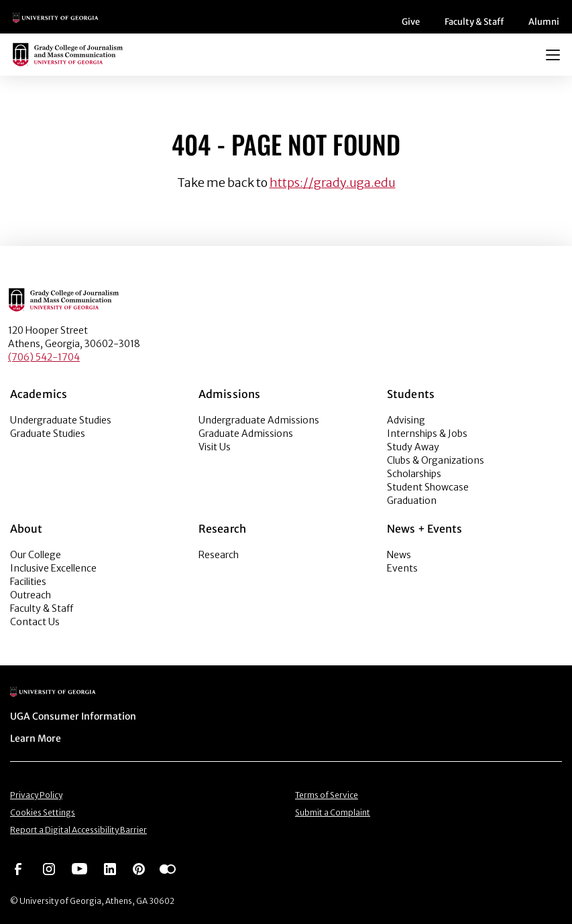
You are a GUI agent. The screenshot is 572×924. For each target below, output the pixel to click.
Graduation (412, 501)
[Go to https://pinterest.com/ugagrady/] (139, 868)
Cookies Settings (43, 812)
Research (219, 555)
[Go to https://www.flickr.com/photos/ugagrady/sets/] (168, 868)
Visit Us (215, 447)
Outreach (31, 595)
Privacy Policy (36, 795)
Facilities (28, 582)
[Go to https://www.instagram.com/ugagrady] (49, 868)
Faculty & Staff (474, 22)
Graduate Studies (48, 434)
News (399, 555)
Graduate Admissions (246, 434)
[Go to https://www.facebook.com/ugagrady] (18, 868)
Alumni (544, 22)
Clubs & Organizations (436, 460)
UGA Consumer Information (73, 716)
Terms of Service (327, 795)
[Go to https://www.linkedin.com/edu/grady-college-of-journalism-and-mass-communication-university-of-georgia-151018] (110, 868)
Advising (406, 420)
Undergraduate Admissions (259, 420)
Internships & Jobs (427, 434)
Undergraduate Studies (61, 420)
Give (411, 22)
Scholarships (414, 474)
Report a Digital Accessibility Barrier (78, 830)
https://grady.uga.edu (333, 183)
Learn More (36, 738)
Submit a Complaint (333, 812)
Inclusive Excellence (53, 568)
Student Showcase (428, 487)
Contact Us (35, 622)
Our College (36, 555)
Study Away (413, 447)
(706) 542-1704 (44, 357)
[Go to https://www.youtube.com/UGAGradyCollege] (79, 868)
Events (402, 568)
